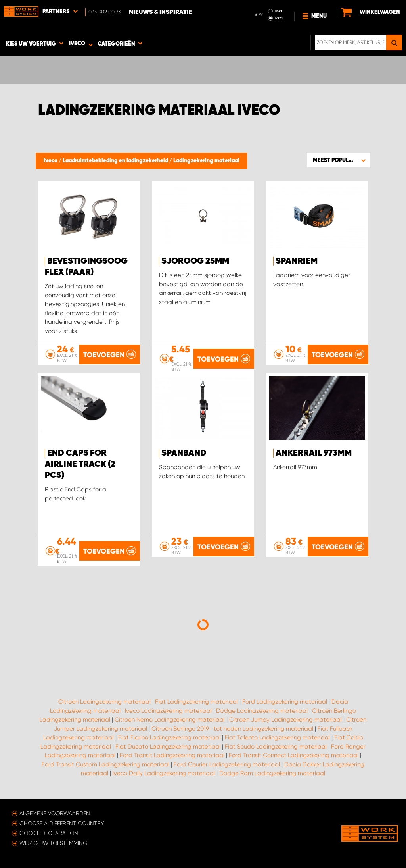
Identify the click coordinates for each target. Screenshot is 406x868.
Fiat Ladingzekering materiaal (196, 702)
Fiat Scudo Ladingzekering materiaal (276, 747)
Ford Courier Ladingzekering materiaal (227, 764)
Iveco (51, 161)
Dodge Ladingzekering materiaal (262, 711)
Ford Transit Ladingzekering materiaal (172, 755)
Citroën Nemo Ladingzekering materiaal (170, 720)
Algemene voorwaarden (55, 813)
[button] (339, 160)
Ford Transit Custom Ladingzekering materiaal (105, 764)
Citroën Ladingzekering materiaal (104, 702)
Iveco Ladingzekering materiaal (168, 711)
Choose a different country (62, 823)
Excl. (280, 18)
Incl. (279, 11)
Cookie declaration (49, 833)
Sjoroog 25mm (195, 261)
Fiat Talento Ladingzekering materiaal (277, 737)
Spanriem (297, 261)
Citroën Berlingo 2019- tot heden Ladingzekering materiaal (232, 729)
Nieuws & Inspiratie (161, 12)
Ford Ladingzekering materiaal (285, 702)
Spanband (184, 453)
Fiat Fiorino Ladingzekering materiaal (169, 737)
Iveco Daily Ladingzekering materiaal (164, 773)
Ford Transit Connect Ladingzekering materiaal (294, 755)
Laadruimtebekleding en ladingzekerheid (116, 161)
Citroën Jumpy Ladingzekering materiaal (285, 720)
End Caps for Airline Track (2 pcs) (80, 464)
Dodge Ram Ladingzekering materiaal (272, 773)
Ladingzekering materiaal (206, 161)
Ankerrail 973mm (314, 453)
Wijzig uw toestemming (53, 843)
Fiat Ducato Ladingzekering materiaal (168, 747)
